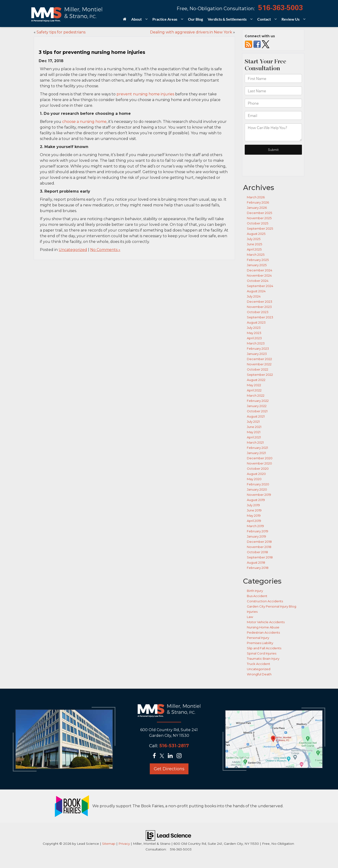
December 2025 (259, 213)
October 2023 (258, 312)
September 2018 (260, 557)
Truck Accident (258, 664)
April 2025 (254, 249)
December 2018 (259, 542)
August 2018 (256, 562)
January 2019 (256, 536)
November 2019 (259, 495)
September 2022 (260, 375)
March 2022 (256, 395)
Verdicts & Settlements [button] (227, 19)
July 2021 (253, 422)
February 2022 (258, 401)
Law (250, 617)
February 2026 (258, 202)
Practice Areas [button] (165, 19)
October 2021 (257, 411)
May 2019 (254, 515)
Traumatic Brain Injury (263, 659)
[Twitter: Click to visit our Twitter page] (163, 756)
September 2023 (260, 317)
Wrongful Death (259, 674)
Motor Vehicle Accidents (266, 622)
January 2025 (257, 265)
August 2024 (256, 291)
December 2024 (260, 270)
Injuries (252, 612)
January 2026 (257, 208)
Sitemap (109, 844)
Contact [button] (264, 19)
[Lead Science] (168, 835)
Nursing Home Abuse (263, 627)
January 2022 (257, 406)
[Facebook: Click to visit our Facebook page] (156, 756)
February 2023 (258, 348)
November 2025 (259, 218)
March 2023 (256, 343)
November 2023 (259, 307)
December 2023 (260, 302)
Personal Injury (258, 638)
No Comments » (105, 250)
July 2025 (254, 239)
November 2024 (259, 275)
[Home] (125, 21)
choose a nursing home (84, 122)
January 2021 (256, 453)
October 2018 (257, 552)
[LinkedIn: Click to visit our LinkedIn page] (172, 756)
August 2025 (256, 234)
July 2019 (253, 505)
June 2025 (254, 244)
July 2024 (254, 296)
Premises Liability (260, 643)
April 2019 (254, 521)
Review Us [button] (291, 19)
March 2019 (255, 526)
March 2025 (256, 255)
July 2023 (254, 328)
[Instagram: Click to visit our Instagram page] (181, 756)
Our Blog (195, 19)
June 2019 (254, 510)
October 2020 (258, 469)
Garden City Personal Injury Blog (272, 606)
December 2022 (259, 359)
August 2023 (256, 322)
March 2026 (256, 197)
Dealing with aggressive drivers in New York (191, 32)
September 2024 (260, 286)
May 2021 (254, 432)
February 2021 (257, 448)
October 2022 (258, 369)
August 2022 (256, 380)
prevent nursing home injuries (145, 94)
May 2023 (254, 333)
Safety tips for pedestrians (61, 32)
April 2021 (254, 437)
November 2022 (259, 364)
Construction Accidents (265, 601)
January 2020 (257, 489)
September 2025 (260, 228)
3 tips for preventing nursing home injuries (92, 52)
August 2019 (256, 500)
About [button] (136, 19)
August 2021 (256, 416)
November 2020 (259, 463)
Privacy (124, 844)
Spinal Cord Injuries (262, 653)
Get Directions (169, 769)
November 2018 (259, 547)
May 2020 (254, 479)
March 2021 (255, 442)
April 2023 (254, 338)
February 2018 (258, 568)
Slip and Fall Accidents (264, 648)
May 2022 (254, 385)
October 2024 (258, 281)
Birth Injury (255, 591)
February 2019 (258, 531)
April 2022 (254, 390)
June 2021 (254, 427)
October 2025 (258, 223)
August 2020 (256, 474)
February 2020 (258, 484)
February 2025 (258, 260)
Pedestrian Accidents (263, 632)
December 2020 (260, 458)
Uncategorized (73, 250)
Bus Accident (257, 596)
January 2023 (257, 354)
